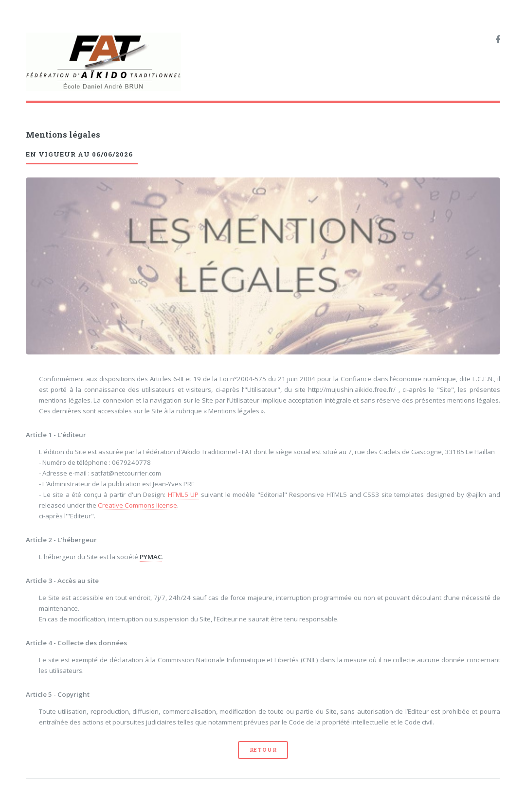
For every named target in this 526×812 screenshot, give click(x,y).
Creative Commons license (137, 505)
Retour (263, 750)
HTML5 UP (183, 494)
